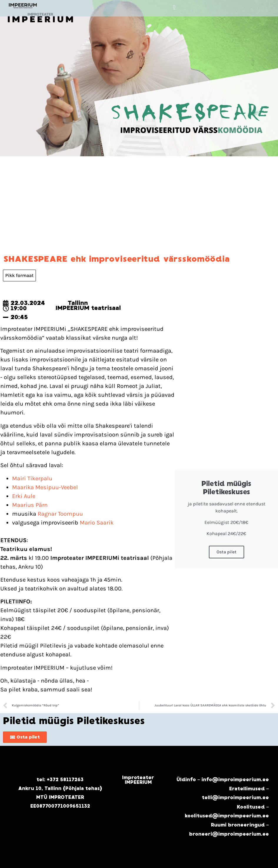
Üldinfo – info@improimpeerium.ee (223, 780)
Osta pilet (227, 552)
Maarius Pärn (30, 505)
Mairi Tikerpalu (32, 478)
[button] (174, 7)
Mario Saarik (97, 523)
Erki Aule (24, 496)
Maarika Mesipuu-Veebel (45, 487)
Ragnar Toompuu (60, 514)
